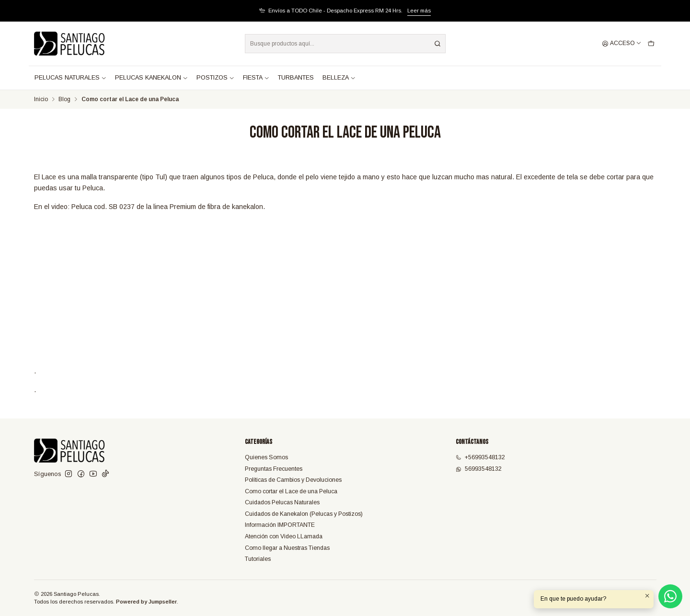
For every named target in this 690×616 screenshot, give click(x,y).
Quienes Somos (266, 457)
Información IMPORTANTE (280, 525)
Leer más (419, 11)
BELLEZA (339, 78)
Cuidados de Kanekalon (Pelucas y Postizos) (304, 514)
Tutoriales (258, 559)
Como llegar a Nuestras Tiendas (287, 548)
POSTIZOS (215, 78)
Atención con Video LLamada (284, 536)
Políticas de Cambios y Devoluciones (293, 480)
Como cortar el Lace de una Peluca (291, 491)
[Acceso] (622, 44)
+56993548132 (480, 457)
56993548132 (479, 469)
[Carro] (651, 44)
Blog (64, 100)
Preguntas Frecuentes (274, 469)
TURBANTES (296, 78)
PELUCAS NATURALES (70, 78)
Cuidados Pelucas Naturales (282, 502)
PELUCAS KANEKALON (151, 78)
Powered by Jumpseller (146, 602)
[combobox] (345, 44)
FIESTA (256, 78)
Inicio (41, 100)
